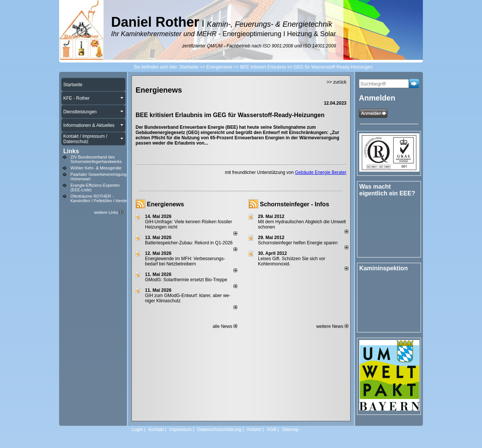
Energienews (165, 204)
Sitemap (290, 430)
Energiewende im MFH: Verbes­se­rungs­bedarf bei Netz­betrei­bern (185, 261)
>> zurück (336, 82)
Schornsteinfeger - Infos (294, 204)
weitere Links (109, 212)
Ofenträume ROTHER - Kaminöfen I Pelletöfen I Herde (99, 198)
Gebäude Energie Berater (321, 172)
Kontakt (156, 430)
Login (137, 430)
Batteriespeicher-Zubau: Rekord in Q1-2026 (189, 243)
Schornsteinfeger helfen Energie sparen (298, 243)
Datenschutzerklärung (219, 430)
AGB (272, 430)
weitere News (332, 326)
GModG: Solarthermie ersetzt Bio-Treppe (186, 280)
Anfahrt (254, 430)
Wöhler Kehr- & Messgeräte (96, 168)
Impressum (181, 430)
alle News (225, 326)
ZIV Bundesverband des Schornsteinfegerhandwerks (96, 159)
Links (71, 151)
